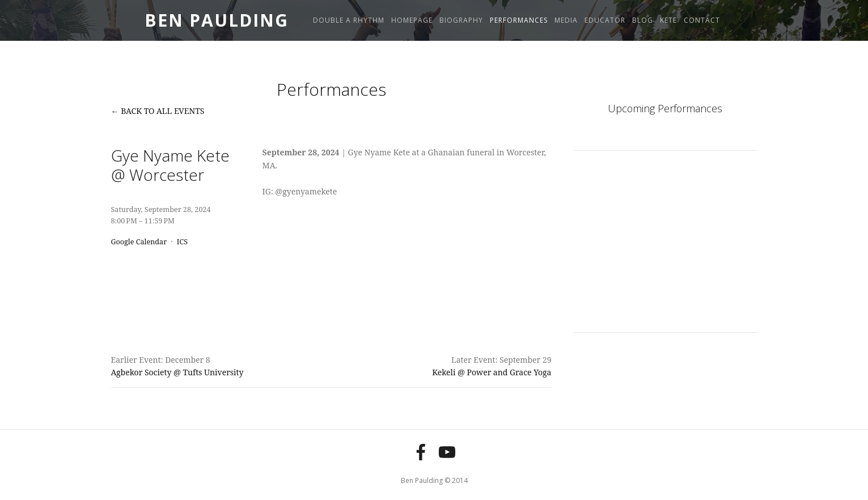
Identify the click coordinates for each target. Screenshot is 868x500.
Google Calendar (139, 242)
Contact (702, 20)
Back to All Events (162, 111)
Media (566, 20)
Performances (519, 20)
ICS (182, 242)
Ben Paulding (217, 20)
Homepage (412, 20)
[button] (596, 195)
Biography (461, 20)
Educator (605, 20)
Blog (643, 20)
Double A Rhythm (349, 20)
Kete (668, 20)
